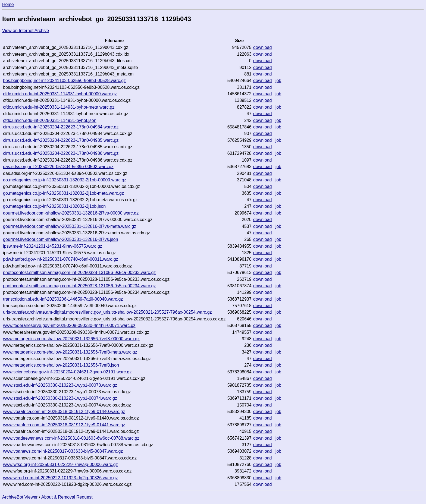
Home (8, 4)
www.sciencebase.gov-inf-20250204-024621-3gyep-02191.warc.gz (67, 372)
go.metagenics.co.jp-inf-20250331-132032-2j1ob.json (54, 206)
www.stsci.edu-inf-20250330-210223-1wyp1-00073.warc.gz (60, 385)
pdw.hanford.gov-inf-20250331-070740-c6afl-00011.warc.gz (60, 259)
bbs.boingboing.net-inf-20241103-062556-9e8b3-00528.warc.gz (64, 81)
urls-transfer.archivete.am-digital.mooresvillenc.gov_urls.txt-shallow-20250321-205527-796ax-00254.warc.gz (107, 312)
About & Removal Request (67, 497)
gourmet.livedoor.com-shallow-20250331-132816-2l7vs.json (60, 239)
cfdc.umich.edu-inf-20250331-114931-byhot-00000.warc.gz (60, 94)
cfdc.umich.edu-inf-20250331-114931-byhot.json (50, 120)
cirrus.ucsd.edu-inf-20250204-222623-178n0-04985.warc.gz (61, 140)
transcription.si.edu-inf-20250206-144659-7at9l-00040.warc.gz (63, 299)
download (263, 47)
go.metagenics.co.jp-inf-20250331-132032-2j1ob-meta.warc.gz (63, 193)
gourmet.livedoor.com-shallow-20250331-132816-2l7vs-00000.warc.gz (71, 213)
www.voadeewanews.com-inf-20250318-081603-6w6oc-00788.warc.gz (71, 438)
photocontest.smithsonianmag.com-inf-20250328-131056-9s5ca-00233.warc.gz (79, 273)
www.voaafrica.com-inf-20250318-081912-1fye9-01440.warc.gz (64, 412)
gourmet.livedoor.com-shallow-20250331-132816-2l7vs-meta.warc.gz (70, 226)
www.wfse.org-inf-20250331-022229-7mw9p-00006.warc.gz (60, 464)
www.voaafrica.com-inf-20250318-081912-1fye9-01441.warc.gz (64, 425)
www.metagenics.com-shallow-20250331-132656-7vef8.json (61, 365)
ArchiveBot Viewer (20, 497)
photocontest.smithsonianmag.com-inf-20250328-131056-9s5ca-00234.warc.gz (79, 286)
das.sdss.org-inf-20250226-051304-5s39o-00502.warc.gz (58, 167)
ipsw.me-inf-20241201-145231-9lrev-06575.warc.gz (53, 246)
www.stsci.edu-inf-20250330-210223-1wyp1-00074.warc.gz (60, 398)
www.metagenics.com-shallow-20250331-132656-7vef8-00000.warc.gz (71, 339)
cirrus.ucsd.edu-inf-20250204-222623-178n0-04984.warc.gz (61, 127)
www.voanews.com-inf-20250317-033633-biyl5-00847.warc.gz (63, 451)
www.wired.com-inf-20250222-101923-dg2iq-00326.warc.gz (60, 478)
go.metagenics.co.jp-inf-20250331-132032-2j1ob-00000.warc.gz (65, 180)
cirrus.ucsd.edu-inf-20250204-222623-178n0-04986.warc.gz (61, 153)
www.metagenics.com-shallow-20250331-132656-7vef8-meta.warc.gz (70, 352)
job (278, 81)
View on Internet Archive (26, 31)
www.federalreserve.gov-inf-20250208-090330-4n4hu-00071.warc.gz (69, 325)
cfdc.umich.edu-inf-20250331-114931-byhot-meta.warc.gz (59, 107)
